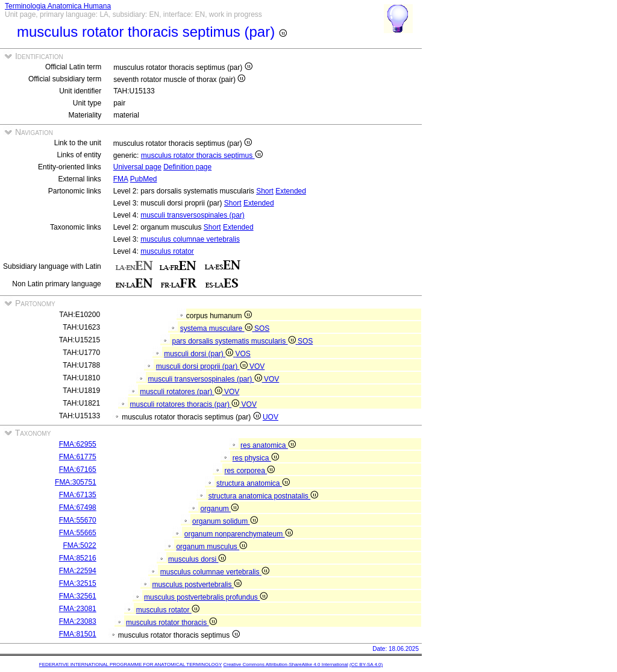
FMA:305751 (76, 482)
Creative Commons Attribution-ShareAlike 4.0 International (285, 664)
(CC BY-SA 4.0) (366, 664)
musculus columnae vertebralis (190, 239)
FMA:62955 (78, 444)
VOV (257, 366)
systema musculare (217, 328)
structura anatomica (253, 483)
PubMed (144, 179)
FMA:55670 (78, 520)
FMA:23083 (78, 621)
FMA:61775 (78, 457)
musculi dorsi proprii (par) (203, 366)
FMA (121, 179)
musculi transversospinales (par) (193, 215)
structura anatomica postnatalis (263, 496)
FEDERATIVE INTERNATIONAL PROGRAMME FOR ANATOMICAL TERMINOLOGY (130, 664)
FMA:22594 (78, 571)
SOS (262, 328)
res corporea (249, 471)
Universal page (137, 167)
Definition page (187, 167)
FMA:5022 (79, 545)
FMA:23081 (78, 609)
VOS (243, 354)
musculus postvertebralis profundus (206, 597)
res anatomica (268, 445)
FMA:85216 (78, 558)
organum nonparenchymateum (239, 534)
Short (265, 191)
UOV (271, 417)
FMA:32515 (78, 583)
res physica (256, 458)
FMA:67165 (78, 469)
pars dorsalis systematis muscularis (235, 341)
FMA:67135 (78, 495)
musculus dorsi (197, 559)
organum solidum (225, 521)
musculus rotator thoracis (171, 623)
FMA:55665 (78, 533)
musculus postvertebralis (196, 585)
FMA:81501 (78, 634)
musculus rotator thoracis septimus (202, 155)
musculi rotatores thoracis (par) (186, 404)
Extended (291, 191)
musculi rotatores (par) (182, 392)
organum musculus (211, 547)
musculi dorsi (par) (199, 354)
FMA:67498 (78, 507)
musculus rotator (167, 251)
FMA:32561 (78, 596)
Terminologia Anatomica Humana (58, 6)
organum (219, 509)
